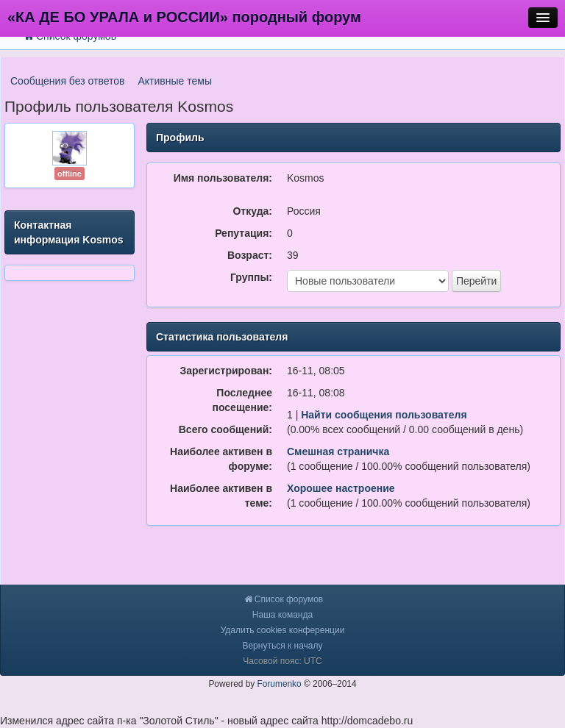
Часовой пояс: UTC (282, 661)
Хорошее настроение (341, 488)
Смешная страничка (338, 452)
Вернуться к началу (282, 646)
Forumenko (280, 684)
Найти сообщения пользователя (384, 415)
